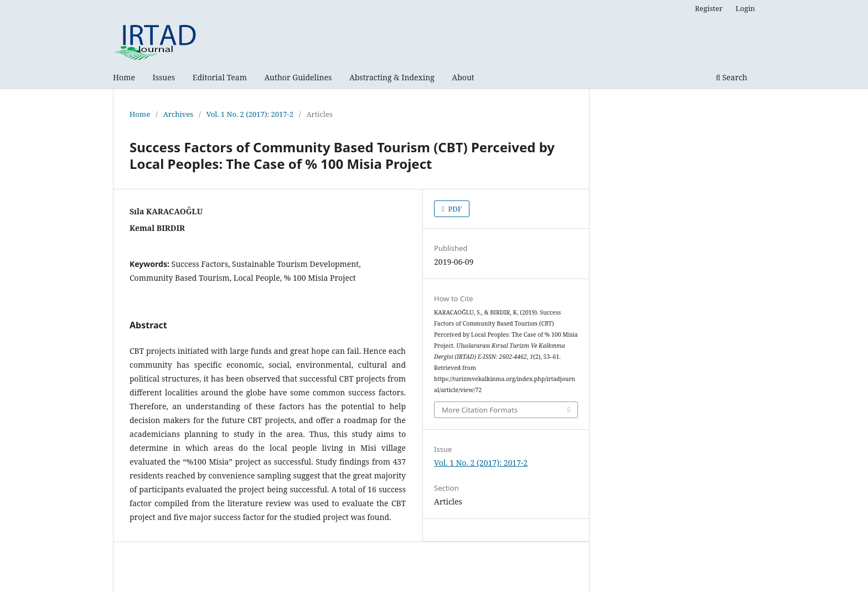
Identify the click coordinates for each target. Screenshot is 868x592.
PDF (454, 209)
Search (732, 77)
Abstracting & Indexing (392, 77)
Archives (179, 114)
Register (709, 8)
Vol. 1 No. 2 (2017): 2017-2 (250, 114)
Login (745, 8)
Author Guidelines (298, 77)
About (463, 77)
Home (124, 77)
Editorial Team (220, 77)
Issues (164, 77)
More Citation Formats (480, 410)
